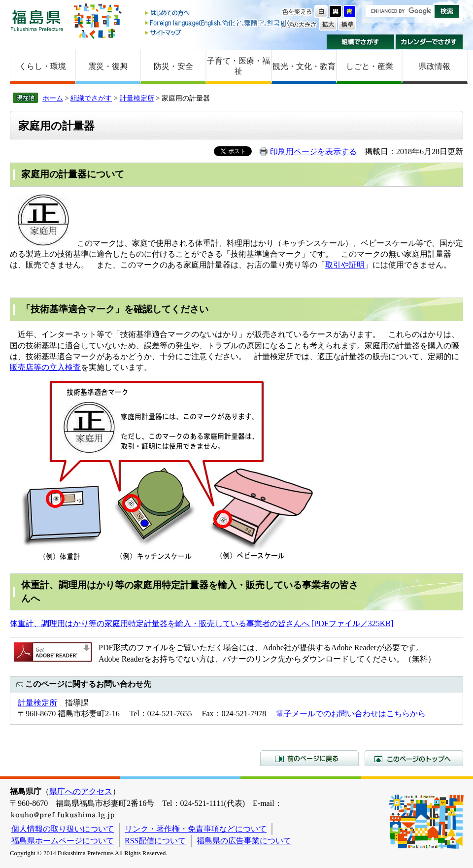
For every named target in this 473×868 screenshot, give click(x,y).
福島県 (37, 20)
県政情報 (435, 66)
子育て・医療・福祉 (238, 66)
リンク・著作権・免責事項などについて (196, 829)
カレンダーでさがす (429, 42)
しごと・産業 (370, 66)
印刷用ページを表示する (313, 151)
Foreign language (218, 23)
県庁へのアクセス (81, 791)
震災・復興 (108, 66)
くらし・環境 (42, 66)
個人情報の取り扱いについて (63, 829)
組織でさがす (360, 42)
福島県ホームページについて (63, 841)
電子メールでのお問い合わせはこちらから (351, 714)
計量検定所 (137, 98)
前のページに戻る (309, 758)
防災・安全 (173, 66)
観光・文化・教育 (304, 66)
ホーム (53, 98)
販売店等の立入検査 (45, 367)
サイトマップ (218, 32)
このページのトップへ (414, 758)
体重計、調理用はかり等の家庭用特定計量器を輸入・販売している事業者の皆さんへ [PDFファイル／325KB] (202, 623)
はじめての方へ (218, 14)
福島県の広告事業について (244, 841)
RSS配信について (155, 841)
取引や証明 (345, 265)
